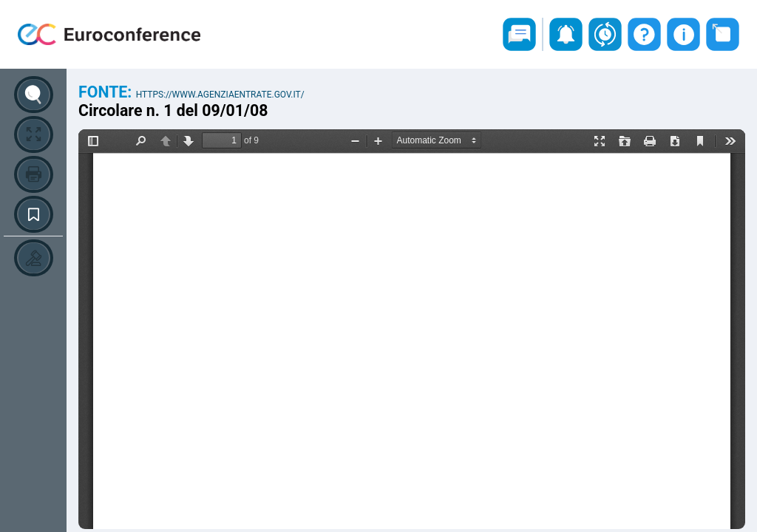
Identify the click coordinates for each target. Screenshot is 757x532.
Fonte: (107, 92)
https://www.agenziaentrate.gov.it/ (220, 95)
